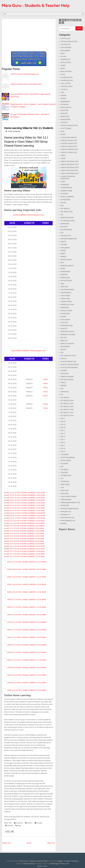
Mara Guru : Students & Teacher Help (36, 5)
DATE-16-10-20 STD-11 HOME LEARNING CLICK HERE (25, 498)
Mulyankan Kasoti (67, 266)
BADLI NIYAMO (66, 71)
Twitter (29, 823)
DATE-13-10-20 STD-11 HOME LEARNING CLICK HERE (25, 505)
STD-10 (63, 422)
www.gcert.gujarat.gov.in (70, 509)
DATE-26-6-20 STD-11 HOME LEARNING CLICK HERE (26, 668)
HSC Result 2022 (67, 212)
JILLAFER (64, 227)
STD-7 (63, 446)
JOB (62, 233)
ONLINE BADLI (66, 293)
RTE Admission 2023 (68, 356)
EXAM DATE (65, 116)
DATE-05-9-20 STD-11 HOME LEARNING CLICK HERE (25, 557)
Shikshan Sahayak (67, 377)
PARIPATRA (65, 308)
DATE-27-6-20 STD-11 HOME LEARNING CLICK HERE (26, 660)
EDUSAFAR (65, 104)
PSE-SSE (64, 338)
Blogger (60, 861)
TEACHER (64, 473)
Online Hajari (65, 296)
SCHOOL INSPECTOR (68, 362)
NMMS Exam (65, 278)
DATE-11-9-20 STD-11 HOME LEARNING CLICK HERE (25, 541)
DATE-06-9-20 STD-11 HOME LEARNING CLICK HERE (25, 554)
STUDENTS (65, 455)
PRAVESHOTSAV (67, 326)
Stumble (9, 826)
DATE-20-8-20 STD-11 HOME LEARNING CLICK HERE (26, 569)
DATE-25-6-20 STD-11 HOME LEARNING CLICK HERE (26, 675)
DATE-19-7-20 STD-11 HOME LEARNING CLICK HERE (26, 615)
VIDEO (45, 379)
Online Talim (65, 299)
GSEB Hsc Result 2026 (69, 152)
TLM (62, 488)
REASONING (65, 347)
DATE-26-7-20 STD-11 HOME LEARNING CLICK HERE (26, 600)
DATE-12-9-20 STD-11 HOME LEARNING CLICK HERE (25, 539)
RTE (62, 353)
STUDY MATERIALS (68, 458)
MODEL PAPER (66, 260)
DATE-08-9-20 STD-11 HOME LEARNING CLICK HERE (25, 549)
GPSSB (63, 134)
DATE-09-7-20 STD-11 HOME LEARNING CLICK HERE (26, 652)
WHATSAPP (65, 506)
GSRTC (63, 155)
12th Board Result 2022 (69, 41)
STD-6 (63, 443)
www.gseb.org (66, 512)
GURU (63, 182)
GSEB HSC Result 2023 (69, 143)
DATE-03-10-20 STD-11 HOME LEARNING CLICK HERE (25, 513)
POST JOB (64, 323)
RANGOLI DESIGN (67, 344)
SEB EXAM (64, 374)
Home (29, 843)
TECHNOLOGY (66, 476)
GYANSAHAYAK (66, 188)
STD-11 (63, 425)
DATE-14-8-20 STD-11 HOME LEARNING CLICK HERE (26, 592)
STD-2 (63, 431)
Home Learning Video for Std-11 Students (29, 128)
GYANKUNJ (65, 185)
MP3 (62, 263)
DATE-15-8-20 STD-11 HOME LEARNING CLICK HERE (26, 584)
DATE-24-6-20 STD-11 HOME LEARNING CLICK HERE (26, 683)
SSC (62, 395)
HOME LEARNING (14, 131)
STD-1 (63, 419)
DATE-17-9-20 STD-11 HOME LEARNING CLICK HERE (25, 528)
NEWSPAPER (65, 272)
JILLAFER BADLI (66, 230)
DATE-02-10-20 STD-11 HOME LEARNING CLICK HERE (25, 516)
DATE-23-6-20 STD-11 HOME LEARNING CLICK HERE (26, 690)
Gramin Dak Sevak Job (69, 137)
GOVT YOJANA (66, 128)
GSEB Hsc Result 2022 (69, 140)
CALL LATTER (65, 83)
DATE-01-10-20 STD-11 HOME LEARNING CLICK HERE (25, 518)
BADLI (63, 68)
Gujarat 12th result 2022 (69, 170)
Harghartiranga (66, 191)
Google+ (39, 823)
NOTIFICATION (66, 281)
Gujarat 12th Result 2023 (69, 173)
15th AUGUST (65, 44)
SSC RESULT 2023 (67, 407)
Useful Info (65, 494)
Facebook (19, 823)
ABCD (63, 53)
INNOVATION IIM (67, 218)
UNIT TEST (65, 491)
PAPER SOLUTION (67, 305)
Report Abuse (67, 529)
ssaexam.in (65, 392)
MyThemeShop (29, 864)
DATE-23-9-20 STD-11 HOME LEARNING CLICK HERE (25, 521)
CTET (62, 92)
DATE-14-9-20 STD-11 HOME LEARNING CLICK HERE (25, 536)
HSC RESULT (65, 209)
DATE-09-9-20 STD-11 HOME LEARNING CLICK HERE (25, 546)
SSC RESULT (65, 398)
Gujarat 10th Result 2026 (70, 167)
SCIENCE (64, 371)
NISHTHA (64, 275)
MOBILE (64, 257)
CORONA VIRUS (66, 86)
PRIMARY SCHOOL (67, 332)
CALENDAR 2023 (67, 80)
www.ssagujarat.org (68, 521)
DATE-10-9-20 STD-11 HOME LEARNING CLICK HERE (25, 544)
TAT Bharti (64, 470)
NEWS (63, 269)
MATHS (63, 251)
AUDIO (63, 65)
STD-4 (63, 437)
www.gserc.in (65, 515)
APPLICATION (66, 62)
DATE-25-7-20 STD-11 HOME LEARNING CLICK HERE (26, 607)
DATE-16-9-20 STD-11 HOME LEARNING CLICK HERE (25, 531)
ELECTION (64, 110)
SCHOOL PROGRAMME (69, 368)
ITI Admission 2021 (68, 221)
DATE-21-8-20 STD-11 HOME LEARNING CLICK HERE (26, 562)
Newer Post (7, 843)
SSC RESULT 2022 (67, 404)
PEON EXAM (65, 314)
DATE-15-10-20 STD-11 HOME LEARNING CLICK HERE (25, 500)
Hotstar (63, 203)
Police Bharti (65, 320)
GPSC (63, 131)
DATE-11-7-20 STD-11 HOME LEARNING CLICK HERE (26, 637)
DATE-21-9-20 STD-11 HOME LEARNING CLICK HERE (25, 526)
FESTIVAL (64, 122)
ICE (62, 215)
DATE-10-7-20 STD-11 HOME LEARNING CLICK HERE (26, 645)
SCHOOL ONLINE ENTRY (70, 365)
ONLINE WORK (66, 302)
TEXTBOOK (65, 482)
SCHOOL (64, 359)
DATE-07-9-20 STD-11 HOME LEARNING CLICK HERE (25, 551)
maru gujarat (65, 248)
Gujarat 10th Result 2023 (70, 164)
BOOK (63, 74)
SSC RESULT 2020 (67, 401)
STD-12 (63, 428)
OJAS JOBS (64, 287)
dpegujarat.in (65, 101)
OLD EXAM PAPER (67, 290)
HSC (62, 206)
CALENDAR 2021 (67, 77)
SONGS (63, 383)
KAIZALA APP (66, 236)
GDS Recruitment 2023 (69, 125)
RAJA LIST (64, 341)
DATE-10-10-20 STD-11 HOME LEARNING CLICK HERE (25, 511)
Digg (18, 826)
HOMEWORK (65, 200)
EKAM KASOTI (66, 107)
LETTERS (64, 245)
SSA (62, 389)
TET (62, 479)
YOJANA (64, 524)
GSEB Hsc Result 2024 (69, 146)
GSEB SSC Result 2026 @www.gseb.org (24, 74)
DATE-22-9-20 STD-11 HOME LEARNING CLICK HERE (25, 523)
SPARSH (64, 386)
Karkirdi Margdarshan (69, 239)
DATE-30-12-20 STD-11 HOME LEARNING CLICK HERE (25, 495)
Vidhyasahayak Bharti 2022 (70, 503)
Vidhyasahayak (66, 500)
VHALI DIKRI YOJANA (68, 497)
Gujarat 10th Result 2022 (70, 161)
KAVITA (63, 242)
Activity (63, 56)
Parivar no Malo (66, 311)
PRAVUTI (64, 329)
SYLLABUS (64, 464)
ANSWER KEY (66, 59)
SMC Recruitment (67, 380)
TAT (62, 467)
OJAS (62, 284)
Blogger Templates (72, 861)
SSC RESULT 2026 (67, 416)
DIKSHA (64, 95)
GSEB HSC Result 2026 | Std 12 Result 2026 (26, 84)
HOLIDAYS (64, 194)
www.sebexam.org (67, 518)
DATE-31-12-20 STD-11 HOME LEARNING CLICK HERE (25, 493)
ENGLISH (64, 113)
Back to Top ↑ (43, 866)
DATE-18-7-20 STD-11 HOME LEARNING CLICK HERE (26, 622)
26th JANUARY (66, 47)
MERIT (63, 254)
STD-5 (63, 440)
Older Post (51, 843)
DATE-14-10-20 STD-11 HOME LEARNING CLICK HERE (25, 503)
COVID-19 (64, 89)
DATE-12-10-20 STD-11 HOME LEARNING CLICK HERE (25, 508)
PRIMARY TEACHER (68, 335)
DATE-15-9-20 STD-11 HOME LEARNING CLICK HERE (25, 534)
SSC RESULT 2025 (67, 413)
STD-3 (63, 434)
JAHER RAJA (65, 224)
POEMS (63, 317)
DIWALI (63, 98)
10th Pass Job (65, 38)
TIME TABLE (65, 485)
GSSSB (63, 158)
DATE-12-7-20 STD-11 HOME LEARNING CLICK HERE (26, 630)
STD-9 (63, 452)
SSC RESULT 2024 (67, 410)
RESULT (63, 350)
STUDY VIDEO (66, 461)
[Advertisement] (29, 34)
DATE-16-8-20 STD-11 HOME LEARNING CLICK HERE (26, 577)
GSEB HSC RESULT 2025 (69, 149)
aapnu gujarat (65, 50)
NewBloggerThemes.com (60, 864)
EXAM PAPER (65, 119)
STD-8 (63, 449)
